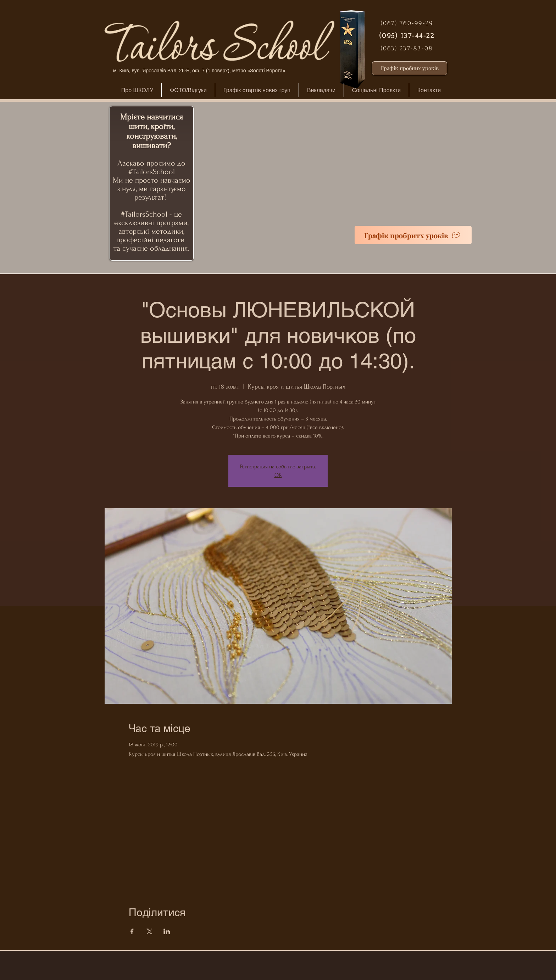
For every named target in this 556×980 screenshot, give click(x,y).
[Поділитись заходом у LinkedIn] (167, 931)
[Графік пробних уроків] (410, 68)
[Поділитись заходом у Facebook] (132, 931)
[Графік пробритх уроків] (413, 235)
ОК (278, 475)
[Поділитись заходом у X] (149, 931)
